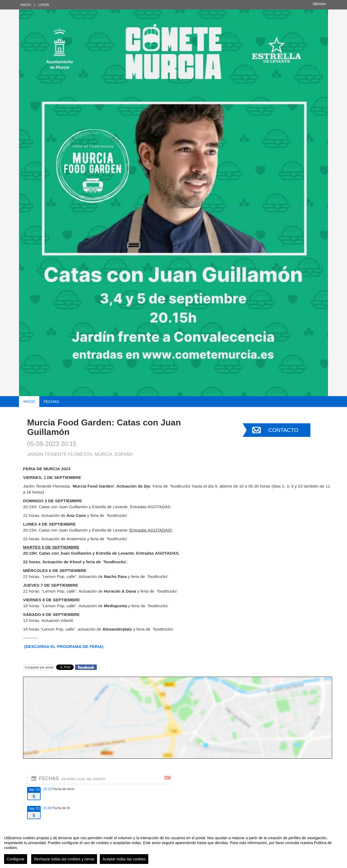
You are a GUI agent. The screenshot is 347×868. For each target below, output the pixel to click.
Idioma (320, 4)
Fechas (51, 402)
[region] (173, 848)
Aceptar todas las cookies (124, 859)
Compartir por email (39, 667)
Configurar (16, 859)
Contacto (283, 430)
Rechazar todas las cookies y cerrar (64, 859)
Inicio (26, 5)
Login (44, 5)
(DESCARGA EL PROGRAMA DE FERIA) (64, 646)
